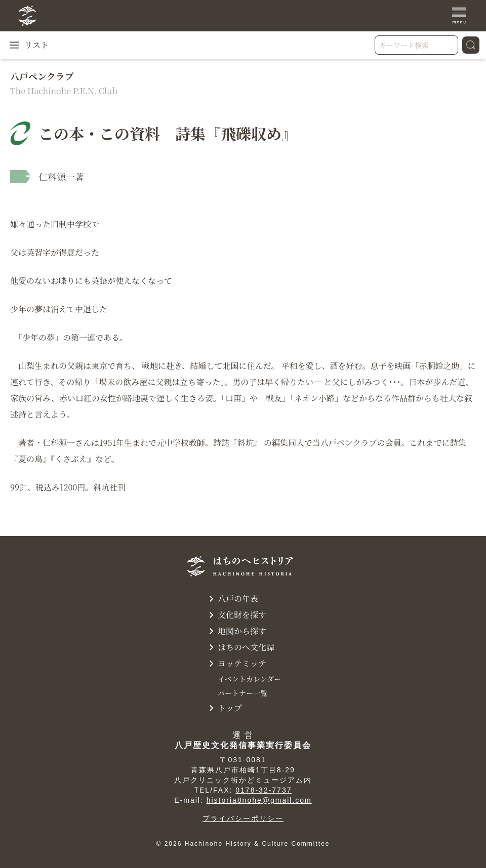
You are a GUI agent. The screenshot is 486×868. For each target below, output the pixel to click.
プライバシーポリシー (243, 818)
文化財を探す (236, 615)
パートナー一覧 (242, 693)
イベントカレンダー (249, 679)
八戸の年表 (232, 599)
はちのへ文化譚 (240, 647)
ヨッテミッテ (236, 664)
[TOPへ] (78, 16)
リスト (28, 45)
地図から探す (236, 631)
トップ (224, 708)
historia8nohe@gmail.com (259, 800)
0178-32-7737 (264, 790)
